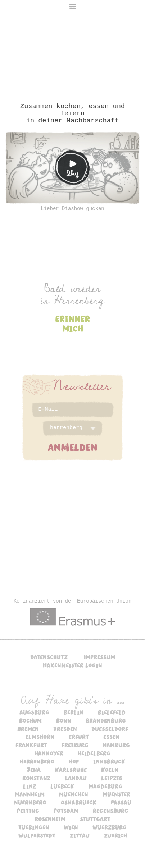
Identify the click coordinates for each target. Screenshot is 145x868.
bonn (64, 720)
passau (121, 802)
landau (76, 778)
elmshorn (40, 737)
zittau (80, 835)
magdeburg (105, 786)
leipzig (112, 778)
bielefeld (112, 712)
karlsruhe (71, 770)
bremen (28, 729)
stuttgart (95, 819)
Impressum (99, 657)
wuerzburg (110, 827)
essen (111, 737)
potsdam (66, 811)
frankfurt (31, 745)
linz (30, 786)
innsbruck (109, 761)
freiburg (75, 745)
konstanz (36, 778)
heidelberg (94, 753)
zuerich (115, 835)
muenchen (74, 794)
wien (71, 827)
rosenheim (50, 819)
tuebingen (34, 827)
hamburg (116, 745)
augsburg (34, 712)
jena (34, 770)
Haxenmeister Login (72, 665)
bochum (30, 720)
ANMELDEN (73, 447)
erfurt (79, 737)
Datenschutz (49, 657)
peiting (28, 811)
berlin (74, 712)
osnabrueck (79, 802)
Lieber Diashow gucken (72, 209)
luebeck (62, 786)
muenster (116, 794)
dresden (65, 729)
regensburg (111, 811)
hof (74, 761)
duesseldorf (110, 729)
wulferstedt (37, 835)
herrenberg (37, 761)
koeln (110, 770)
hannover (49, 753)
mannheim (30, 794)
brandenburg (106, 720)
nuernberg (30, 802)
